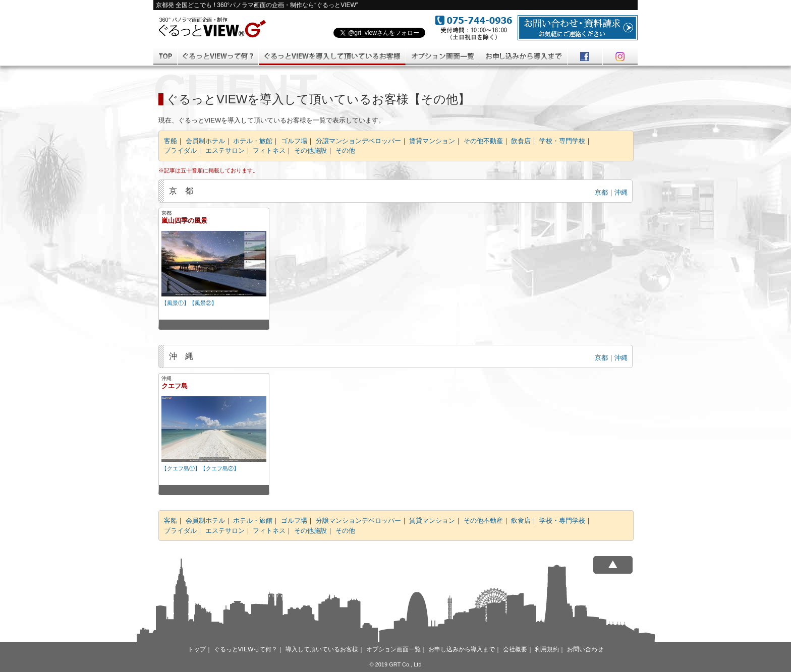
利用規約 (547, 649)
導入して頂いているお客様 (322, 649)
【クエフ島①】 (181, 468)
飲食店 (521, 141)
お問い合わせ (585, 649)
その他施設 (310, 150)
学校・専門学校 (562, 141)
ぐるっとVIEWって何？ (246, 649)
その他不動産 (483, 141)
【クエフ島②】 (220, 468)
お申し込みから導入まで (462, 649)
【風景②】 (203, 303)
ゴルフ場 (294, 141)
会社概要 (515, 649)
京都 (601, 192)
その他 (345, 150)
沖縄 (621, 192)
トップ (197, 649)
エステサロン (225, 150)
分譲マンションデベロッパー (358, 141)
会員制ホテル (205, 141)
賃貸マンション (432, 141)
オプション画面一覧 (393, 649)
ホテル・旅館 (253, 141)
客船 (171, 141)
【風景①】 (175, 303)
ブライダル (180, 150)
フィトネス (269, 150)
